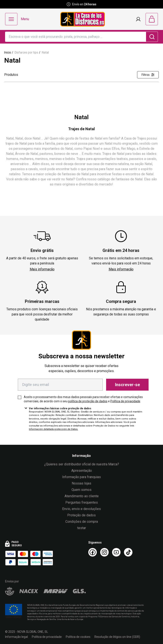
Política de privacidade (125, 401)
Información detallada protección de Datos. (53, 429)
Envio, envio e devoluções (81, 509)
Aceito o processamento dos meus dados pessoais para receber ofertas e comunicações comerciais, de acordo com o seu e (83, 399)
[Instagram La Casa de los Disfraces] (104, 552)
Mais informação (42, 269)
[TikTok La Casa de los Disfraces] (128, 552)
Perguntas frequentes (82, 502)
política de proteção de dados (88, 401)
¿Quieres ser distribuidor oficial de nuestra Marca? (82, 464)
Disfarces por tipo (26, 52)
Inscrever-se (127, 385)
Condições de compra (82, 522)
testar (82, 528)
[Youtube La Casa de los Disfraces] (116, 552)
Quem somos (81, 490)
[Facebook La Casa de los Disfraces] (93, 552)
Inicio (8, 52)
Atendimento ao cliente (82, 496)
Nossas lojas (81, 483)
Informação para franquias (81, 477)
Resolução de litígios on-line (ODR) (117, 637)
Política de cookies (78, 637)
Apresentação (82, 471)
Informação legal (16, 637)
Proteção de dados (81, 515)
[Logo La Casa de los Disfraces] (83, 19)
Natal (45, 52)
